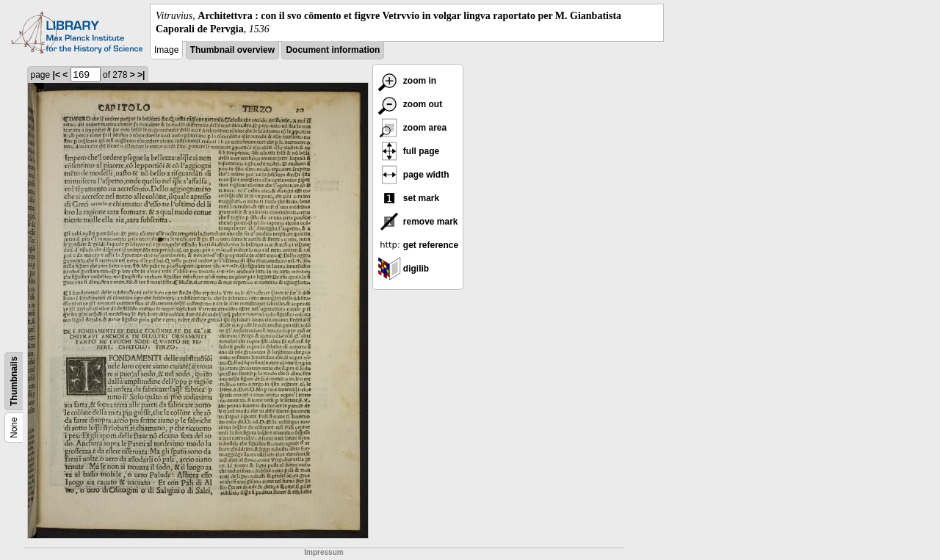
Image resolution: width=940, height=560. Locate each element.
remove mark (418, 222)
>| (141, 75)
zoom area (412, 128)
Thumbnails (14, 381)
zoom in (407, 81)
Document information (333, 50)
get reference (418, 245)
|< (57, 75)
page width (413, 175)
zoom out (410, 104)
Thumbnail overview (232, 50)
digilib (404, 269)
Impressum (323, 552)
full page (409, 151)
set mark (409, 198)
